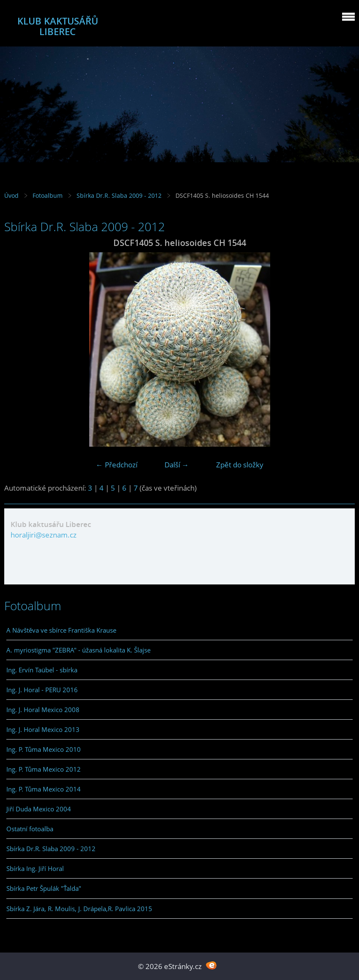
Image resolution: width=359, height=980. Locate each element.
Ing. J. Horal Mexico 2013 (43, 729)
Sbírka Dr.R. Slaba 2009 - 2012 (119, 195)
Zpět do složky (240, 465)
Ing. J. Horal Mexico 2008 (43, 710)
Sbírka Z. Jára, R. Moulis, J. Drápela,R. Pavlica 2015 (79, 909)
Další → (177, 465)
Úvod (11, 195)
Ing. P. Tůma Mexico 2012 (44, 769)
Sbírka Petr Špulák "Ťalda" (44, 888)
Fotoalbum (48, 195)
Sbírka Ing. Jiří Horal (35, 868)
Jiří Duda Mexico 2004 (39, 809)
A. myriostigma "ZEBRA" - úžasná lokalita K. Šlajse (78, 650)
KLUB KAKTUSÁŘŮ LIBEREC (58, 26)
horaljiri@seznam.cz (44, 535)
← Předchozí (117, 465)
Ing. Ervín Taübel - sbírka (42, 670)
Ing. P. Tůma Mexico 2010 (44, 749)
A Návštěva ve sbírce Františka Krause (61, 630)
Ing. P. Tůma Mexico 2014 (44, 789)
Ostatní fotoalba (30, 829)
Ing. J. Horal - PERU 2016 (42, 690)
